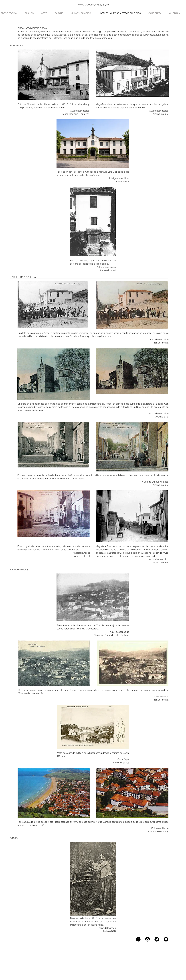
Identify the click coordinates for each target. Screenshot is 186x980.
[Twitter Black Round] (157, 939)
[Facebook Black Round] (138, 939)
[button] (81, 13)
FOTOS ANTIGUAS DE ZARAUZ (93, 5)
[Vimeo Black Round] (166, 939)
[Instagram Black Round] (148, 939)
